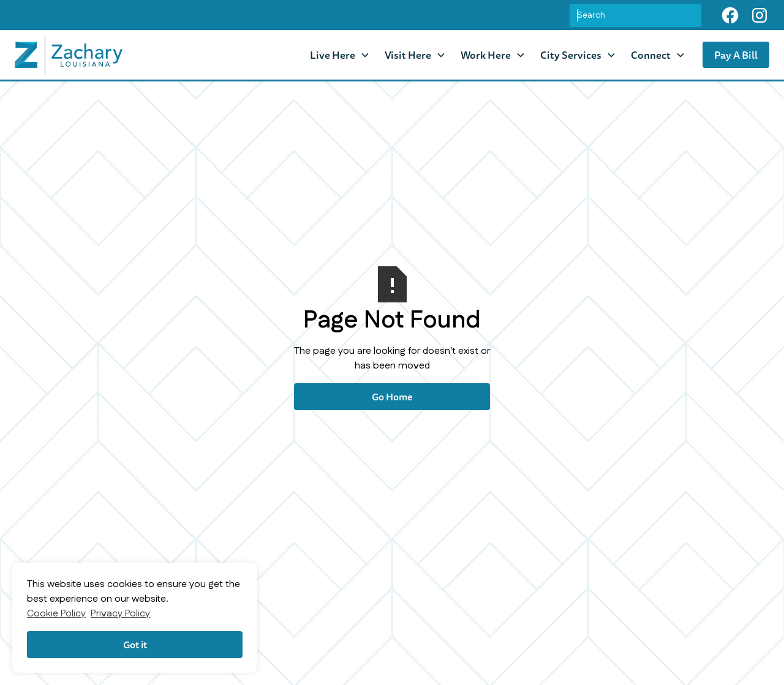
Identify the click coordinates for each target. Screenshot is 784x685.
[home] (69, 55)
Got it (135, 645)
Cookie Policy (56, 614)
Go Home (392, 397)
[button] (340, 55)
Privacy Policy (120, 614)
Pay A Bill (736, 55)
